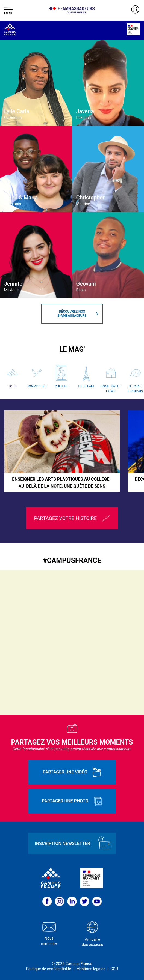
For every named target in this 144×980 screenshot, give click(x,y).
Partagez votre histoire (72, 518)
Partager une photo (72, 801)
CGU (114, 969)
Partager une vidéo (72, 772)
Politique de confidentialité (49, 969)
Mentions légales (91, 969)
